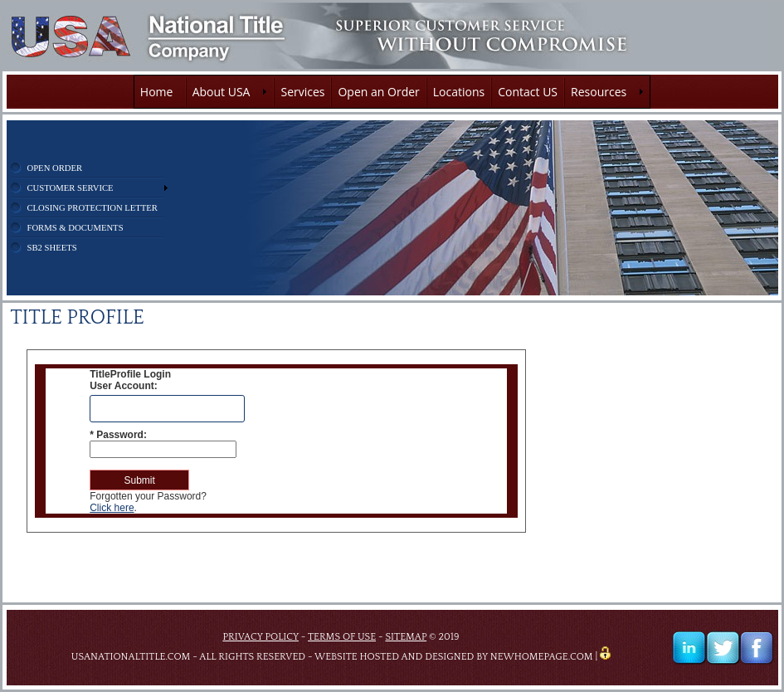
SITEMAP (406, 637)
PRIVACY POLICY (261, 637)
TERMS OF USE (342, 637)
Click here (112, 508)
